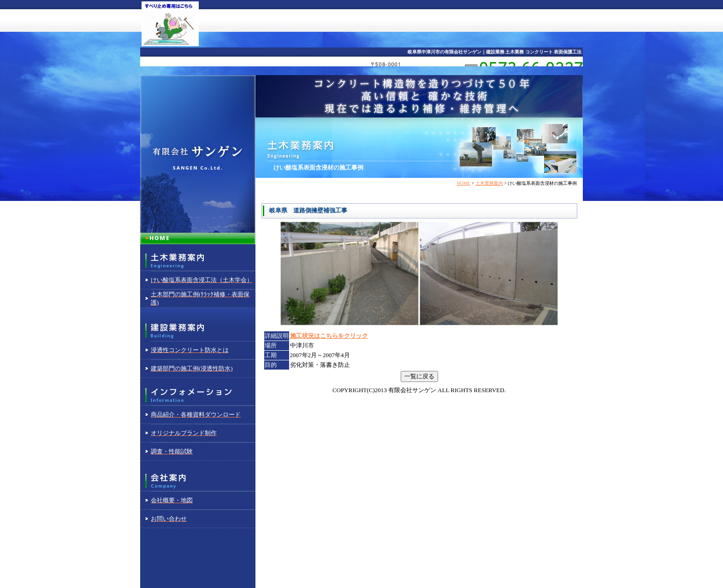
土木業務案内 (489, 183)
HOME (464, 183)
